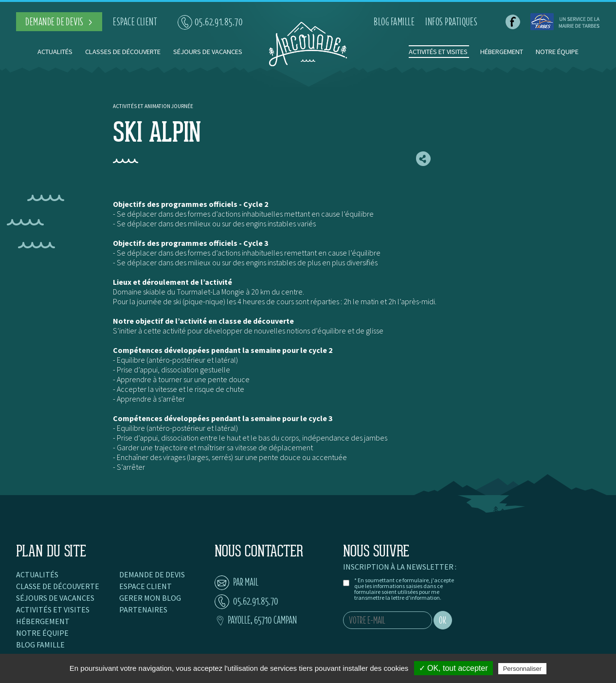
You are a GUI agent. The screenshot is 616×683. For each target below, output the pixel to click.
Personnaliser (523, 669)
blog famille (394, 22)
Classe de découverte (58, 586)
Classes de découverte (123, 52)
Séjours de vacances (208, 52)
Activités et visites (439, 52)
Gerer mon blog (150, 598)
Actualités (55, 52)
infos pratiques (451, 22)
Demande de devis (152, 574)
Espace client (145, 586)
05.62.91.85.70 (210, 22)
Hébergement (502, 52)
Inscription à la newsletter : (400, 567)
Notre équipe (557, 52)
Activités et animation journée (153, 106)
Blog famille (40, 645)
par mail (236, 582)
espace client (135, 22)
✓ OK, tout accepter (453, 668)
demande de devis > (59, 22)
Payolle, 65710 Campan (256, 620)
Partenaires (143, 609)
